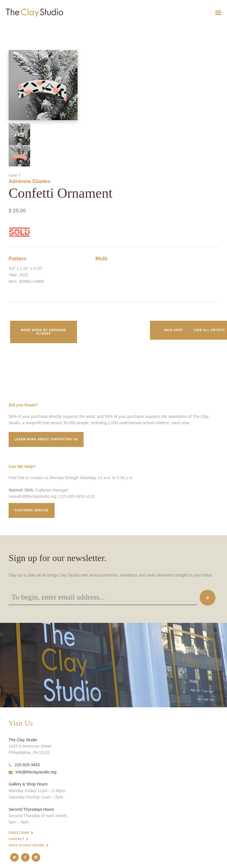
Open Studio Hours (27, 845)
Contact (17, 839)
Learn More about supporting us (46, 439)
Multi (101, 259)
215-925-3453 (24, 765)
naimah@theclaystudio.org (32, 496)
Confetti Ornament (11, 27)
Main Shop (174, 330)
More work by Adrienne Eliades (44, 332)
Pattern (18, 259)
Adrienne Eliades (30, 181)
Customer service (32, 510)
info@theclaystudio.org (33, 772)
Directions (19, 833)
